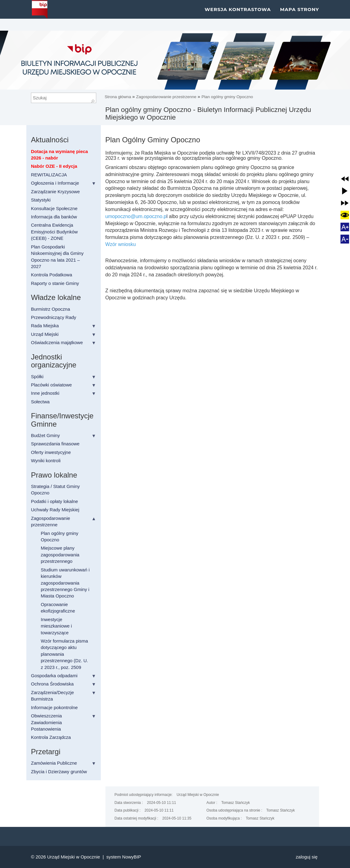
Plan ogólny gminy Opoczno (227, 97)
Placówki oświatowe (51, 385)
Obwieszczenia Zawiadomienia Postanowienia (46, 722)
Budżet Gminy (45, 435)
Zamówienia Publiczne (54, 763)
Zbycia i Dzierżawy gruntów (59, 772)
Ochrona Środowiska (52, 684)
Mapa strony (300, 15)
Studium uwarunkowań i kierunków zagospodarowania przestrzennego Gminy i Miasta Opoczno (65, 583)
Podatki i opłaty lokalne (54, 501)
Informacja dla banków (54, 217)
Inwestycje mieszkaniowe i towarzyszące (56, 626)
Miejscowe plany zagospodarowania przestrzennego (60, 555)
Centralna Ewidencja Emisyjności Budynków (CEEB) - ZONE (54, 232)
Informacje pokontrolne (54, 707)
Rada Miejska (45, 326)
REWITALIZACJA (49, 175)
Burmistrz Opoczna (51, 309)
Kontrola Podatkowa (51, 275)
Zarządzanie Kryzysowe (55, 192)
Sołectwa (40, 402)
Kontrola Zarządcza (51, 737)
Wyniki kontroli (46, 461)
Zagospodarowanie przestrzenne (166, 97)
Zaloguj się (307, 857)
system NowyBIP (124, 857)
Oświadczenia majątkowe (57, 342)
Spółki (37, 376)
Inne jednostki (45, 393)
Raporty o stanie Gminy (55, 283)
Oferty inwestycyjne (51, 452)
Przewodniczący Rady (54, 317)
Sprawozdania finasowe (55, 444)
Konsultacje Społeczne (54, 208)
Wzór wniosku (121, 244)
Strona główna (119, 97)
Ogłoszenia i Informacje (55, 183)
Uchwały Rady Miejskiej (55, 510)
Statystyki (41, 200)
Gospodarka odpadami (54, 676)
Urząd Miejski (45, 334)
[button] (345, 179)
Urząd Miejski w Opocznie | (77, 857)
